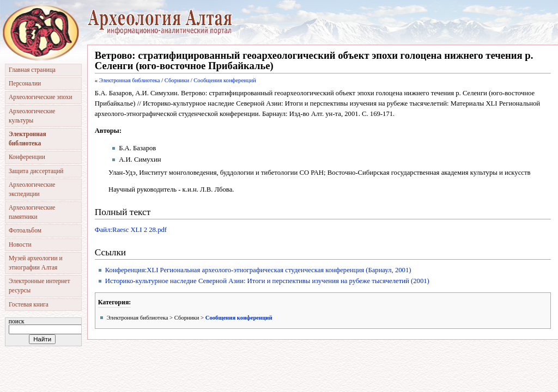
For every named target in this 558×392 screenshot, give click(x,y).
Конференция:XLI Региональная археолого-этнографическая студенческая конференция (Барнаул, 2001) (258, 270)
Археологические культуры (32, 116)
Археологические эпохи (41, 97)
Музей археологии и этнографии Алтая (36, 263)
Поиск (17, 321)
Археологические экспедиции (32, 189)
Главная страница (32, 70)
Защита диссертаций (36, 171)
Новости (20, 244)
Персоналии (25, 83)
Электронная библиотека (130, 80)
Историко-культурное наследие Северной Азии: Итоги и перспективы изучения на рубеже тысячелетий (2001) (267, 281)
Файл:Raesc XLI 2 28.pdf (131, 230)
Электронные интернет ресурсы (39, 286)
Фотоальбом (25, 230)
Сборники (177, 80)
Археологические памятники (32, 212)
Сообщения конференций (225, 80)
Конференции (27, 157)
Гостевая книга (29, 304)
